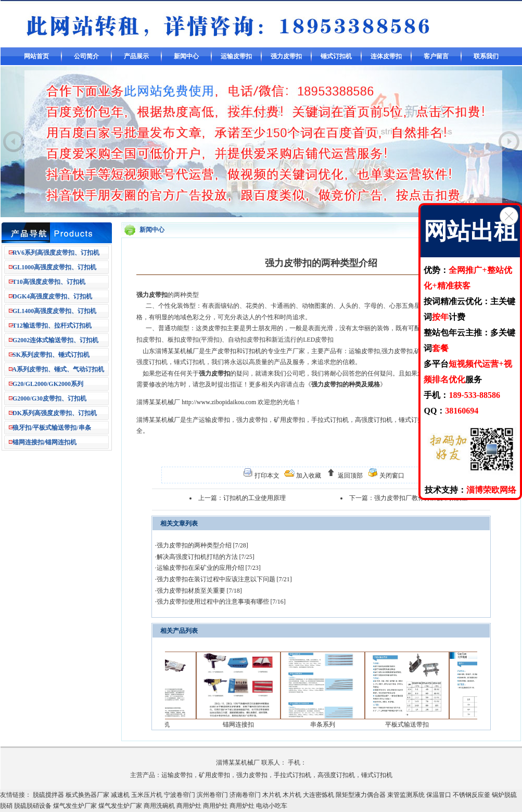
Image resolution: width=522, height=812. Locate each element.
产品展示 (136, 56)
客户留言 (436, 56)
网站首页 (36, 56)
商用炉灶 (189, 806)
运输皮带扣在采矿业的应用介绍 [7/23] (209, 568)
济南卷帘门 (245, 795)
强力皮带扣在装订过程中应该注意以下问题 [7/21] (224, 579)
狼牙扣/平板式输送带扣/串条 (52, 428)
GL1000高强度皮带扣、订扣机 (54, 267)
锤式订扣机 (336, 56)
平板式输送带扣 (413, 724)
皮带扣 (218, 328)
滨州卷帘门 (212, 795)
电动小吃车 (272, 806)
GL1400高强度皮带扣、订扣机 (54, 311)
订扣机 (252, 351)
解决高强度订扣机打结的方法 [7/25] (206, 557)
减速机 (120, 795)
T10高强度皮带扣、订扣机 (49, 282)
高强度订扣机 (374, 420)
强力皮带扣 (286, 56)
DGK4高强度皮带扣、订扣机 (52, 296)
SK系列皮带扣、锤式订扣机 (51, 355)
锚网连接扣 (245, 724)
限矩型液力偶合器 (361, 795)
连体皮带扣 (386, 56)
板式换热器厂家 (87, 795)
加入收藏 (308, 476)
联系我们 (486, 56)
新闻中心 (186, 56)
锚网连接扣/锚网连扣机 (44, 442)
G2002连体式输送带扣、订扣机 (55, 340)
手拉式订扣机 (330, 420)
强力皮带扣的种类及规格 (346, 384)
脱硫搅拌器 (48, 795)
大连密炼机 (319, 795)
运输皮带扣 (236, 56)
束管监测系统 (406, 795)
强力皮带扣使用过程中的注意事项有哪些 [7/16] (221, 602)
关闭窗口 (391, 476)
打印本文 (266, 476)
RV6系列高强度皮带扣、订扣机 (56, 253)
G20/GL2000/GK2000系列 (48, 384)
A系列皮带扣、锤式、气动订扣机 (58, 369)
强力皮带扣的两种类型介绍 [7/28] (202, 545)
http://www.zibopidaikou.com (219, 402)
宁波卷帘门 (180, 795)
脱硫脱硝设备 (33, 806)
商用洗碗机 (159, 806)
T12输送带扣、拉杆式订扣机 (52, 326)
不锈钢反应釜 (472, 795)
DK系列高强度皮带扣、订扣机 (55, 413)
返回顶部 (349, 476)
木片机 (272, 795)
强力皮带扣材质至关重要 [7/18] (199, 591)
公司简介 (86, 56)
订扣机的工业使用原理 (254, 498)
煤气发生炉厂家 (75, 806)
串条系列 (329, 724)
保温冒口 (439, 795)
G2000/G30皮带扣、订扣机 (49, 398)
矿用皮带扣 (289, 420)
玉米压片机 (147, 795)
